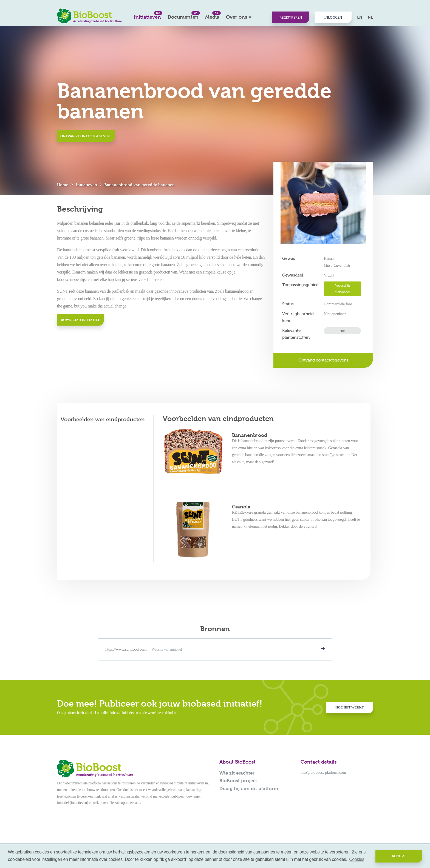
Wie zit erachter (237, 773)
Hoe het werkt (350, 707)
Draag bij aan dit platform (249, 789)
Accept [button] (399, 856)
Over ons (237, 17)
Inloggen (333, 17)
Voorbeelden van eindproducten (103, 419)
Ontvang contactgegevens (86, 136)
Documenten (183, 15)
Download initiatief (80, 320)
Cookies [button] (357, 859)
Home (63, 185)
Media (212, 15)
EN (360, 17)
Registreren (291, 17)
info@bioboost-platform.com (323, 772)
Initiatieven (147, 15)
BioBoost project (238, 781)
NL (370, 17)
